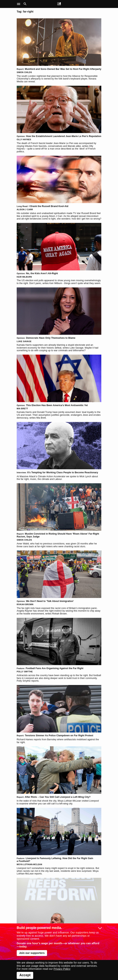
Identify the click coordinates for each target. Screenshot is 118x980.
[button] (20, 4)
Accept (25, 975)
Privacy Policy (62, 969)
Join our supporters (32, 953)
